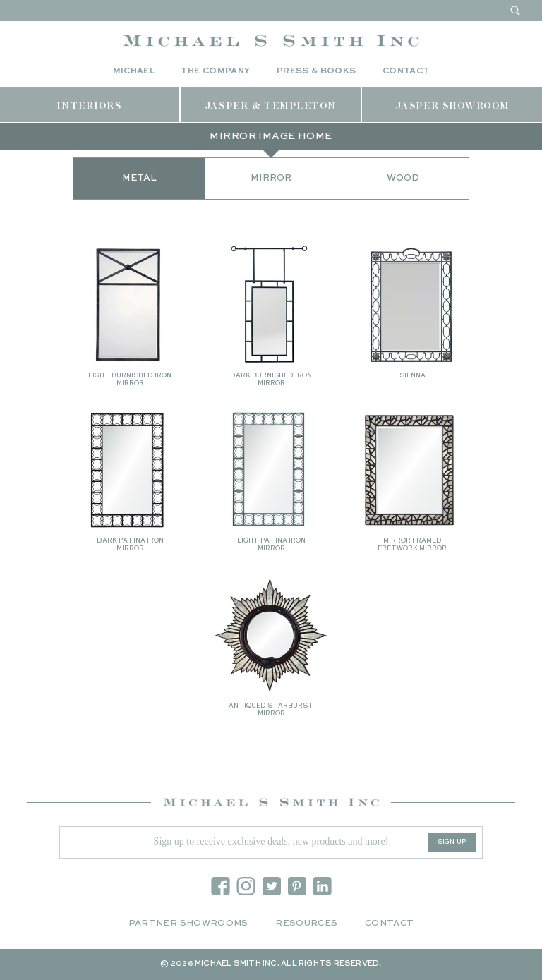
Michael (134, 71)
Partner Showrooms (188, 924)
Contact (406, 71)
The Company (215, 71)
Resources (306, 924)
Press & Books (317, 71)
